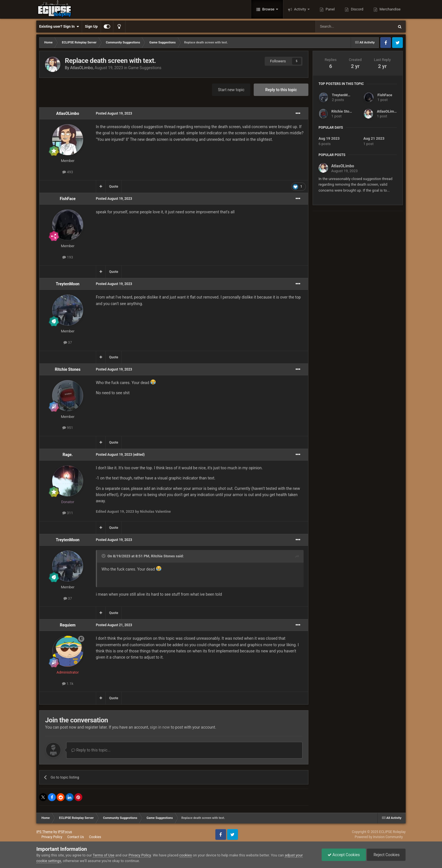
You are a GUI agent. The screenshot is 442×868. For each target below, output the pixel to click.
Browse (268, 9)
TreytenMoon (68, 284)
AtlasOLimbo (82, 68)
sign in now (160, 727)
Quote (114, 187)
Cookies (95, 837)
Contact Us (76, 837)
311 (68, 513)
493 (68, 172)
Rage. (68, 455)
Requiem (68, 625)
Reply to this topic (281, 90)
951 (68, 428)
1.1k (68, 684)
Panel (330, 9)
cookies (186, 855)
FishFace (68, 199)
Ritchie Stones (68, 369)
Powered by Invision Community (379, 837)
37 (68, 342)
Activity (300, 9)
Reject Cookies (386, 855)
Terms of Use (104, 855)
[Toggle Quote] (104, 556)
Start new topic (231, 90)
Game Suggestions (145, 68)
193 (68, 257)
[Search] (341, 27)
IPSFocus (65, 832)
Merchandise (390, 9)
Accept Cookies (344, 855)
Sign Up (91, 26)
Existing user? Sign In (59, 27)
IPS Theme (45, 832)
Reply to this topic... (91, 750)
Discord (356, 9)
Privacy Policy (52, 837)
